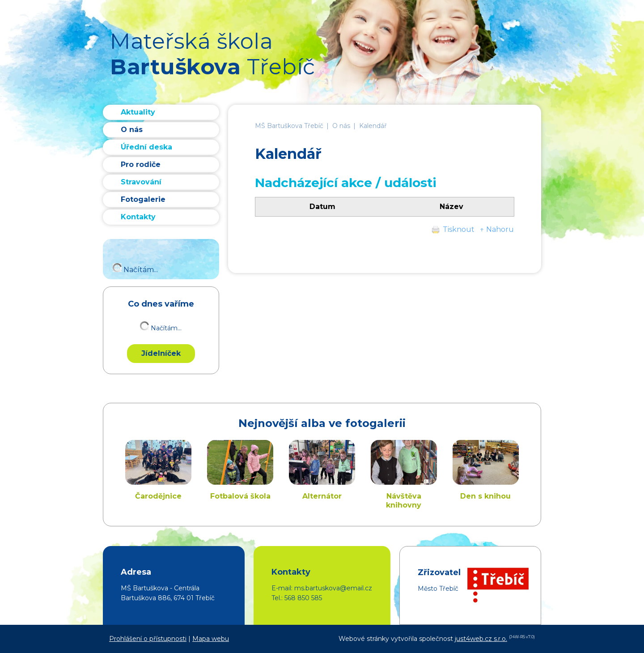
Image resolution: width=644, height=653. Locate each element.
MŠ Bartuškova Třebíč (289, 126)
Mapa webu (211, 639)
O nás (341, 126)
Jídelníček (161, 353)
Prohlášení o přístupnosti (148, 639)
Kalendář (373, 126)
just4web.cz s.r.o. (481, 639)
